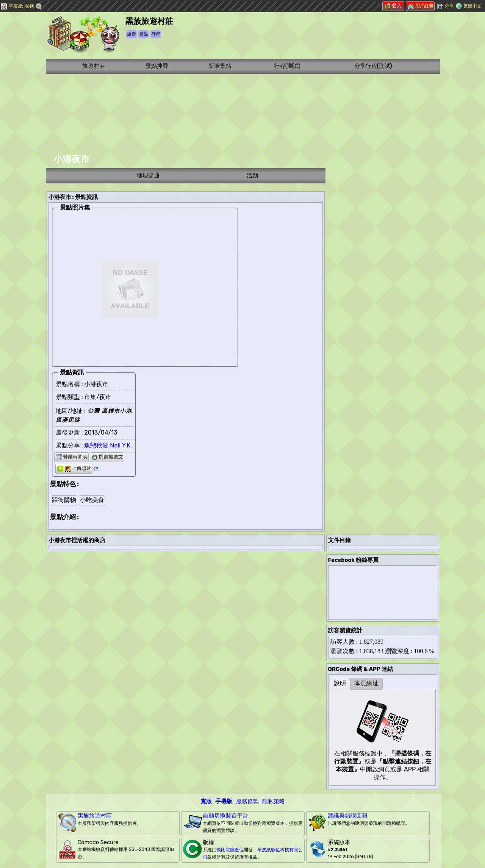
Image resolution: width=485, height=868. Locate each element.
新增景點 (220, 66)
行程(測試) (287, 66)
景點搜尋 (157, 66)
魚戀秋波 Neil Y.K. (108, 445)
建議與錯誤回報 (348, 816)
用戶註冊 (421, 6)
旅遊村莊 (94, 66)
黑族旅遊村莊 (95, 816)
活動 (252, 175)
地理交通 (148, 175)
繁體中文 (472, 6)
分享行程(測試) (373, 66)
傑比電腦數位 (230, 850)
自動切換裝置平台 (225, 816)
